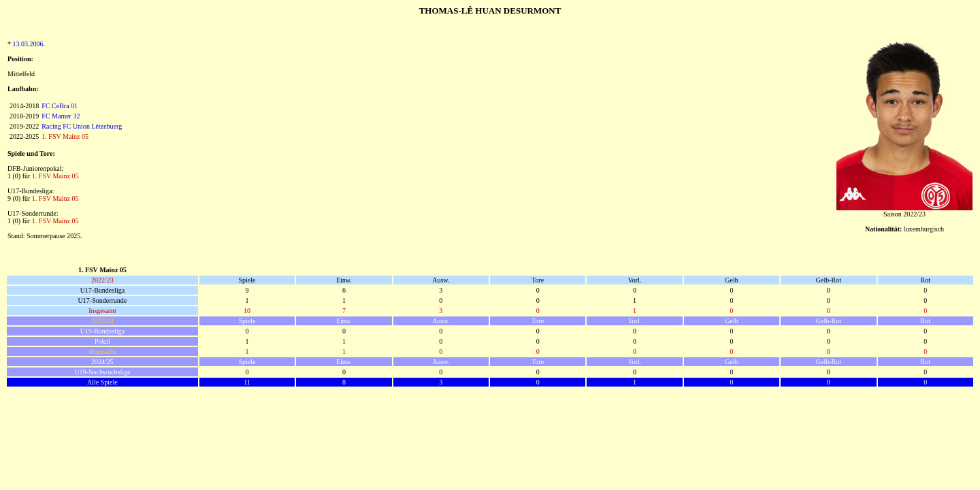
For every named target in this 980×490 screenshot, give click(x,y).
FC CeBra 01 (60, 106)
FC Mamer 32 (61, 116)
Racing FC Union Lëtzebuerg (82, 126)
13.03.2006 (28, 44)
